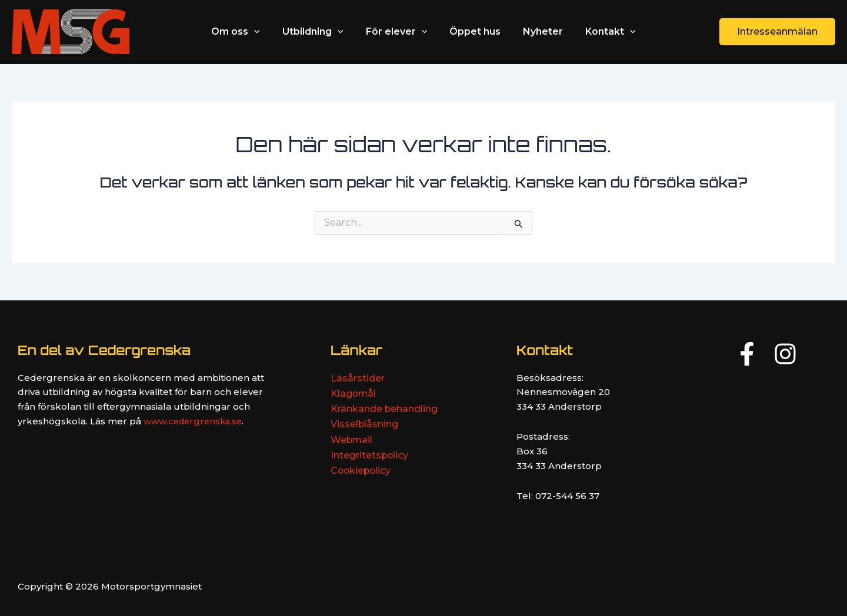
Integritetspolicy (370, 456)
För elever (399, 32)
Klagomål (354, 394)
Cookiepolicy (362, 471)
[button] (777, 32)
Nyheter (538, 31)
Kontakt (602, 32)
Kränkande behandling (384, 409)
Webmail (352, 440)
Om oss (244, 32)
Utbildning (318, 32)
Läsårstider (358, 378)
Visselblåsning (365, 425)
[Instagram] (785, 354)
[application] (263, 32)
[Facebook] (747, 354)
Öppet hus (473, 31)
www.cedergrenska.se (195, 421)
